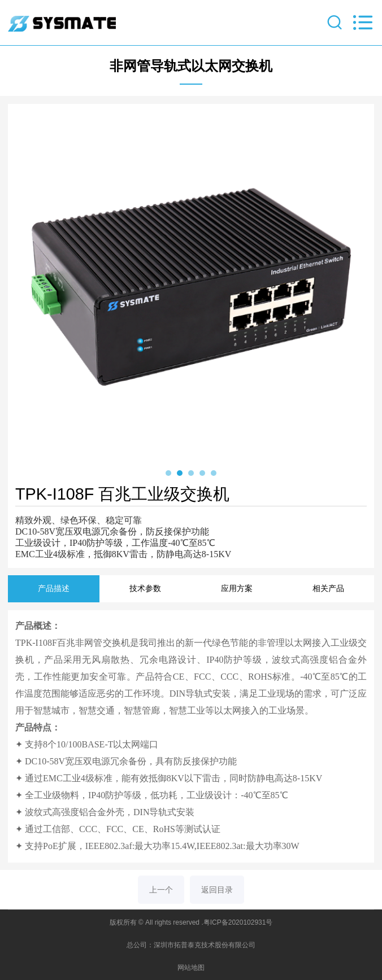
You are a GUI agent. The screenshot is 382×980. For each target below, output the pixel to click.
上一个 (161, 890)
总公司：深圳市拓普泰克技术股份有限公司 (191, 945)
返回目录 (217, 890)
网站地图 (191, 968)
